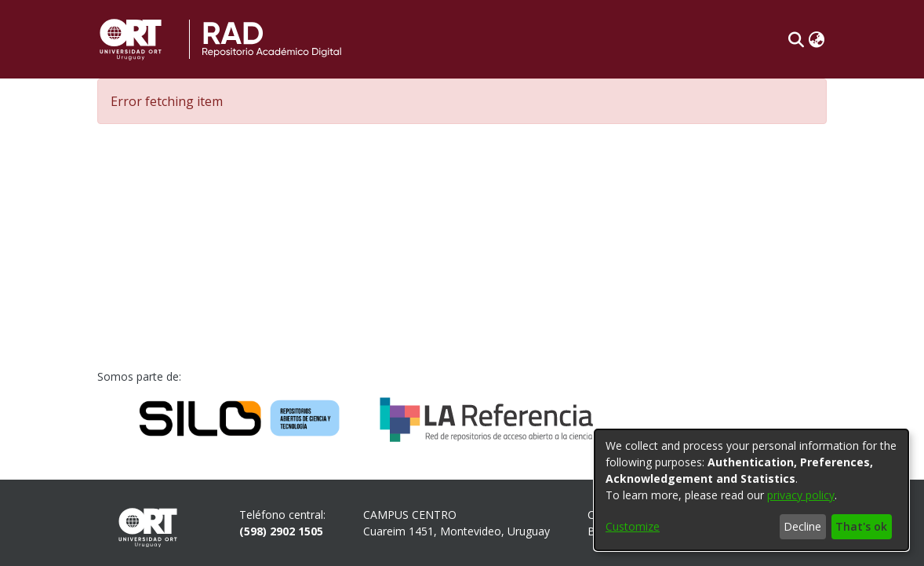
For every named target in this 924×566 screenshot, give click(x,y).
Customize (633, 526)
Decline (802, 526)
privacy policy (801, 495)
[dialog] (751, 490)
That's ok (861, 526)
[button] (796, 39)
